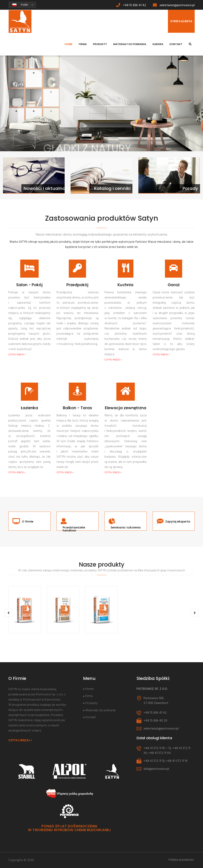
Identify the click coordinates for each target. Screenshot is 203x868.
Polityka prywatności (181, 860)
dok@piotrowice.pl (156, 769)
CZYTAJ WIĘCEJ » (17, 355)
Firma (83, 44)
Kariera (158, 44)
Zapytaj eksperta (178, 522)
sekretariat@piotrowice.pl (177, 5)
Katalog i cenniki (112, 188)
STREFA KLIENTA (181, 21)
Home (68, 44)
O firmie (28, 522)
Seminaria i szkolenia (126, 528)
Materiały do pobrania (130, 44)
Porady (190, 188)
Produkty (100, 44)
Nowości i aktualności (47, 188)
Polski (27, 5)
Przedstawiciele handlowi (74, 529)
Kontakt (176, 44)
